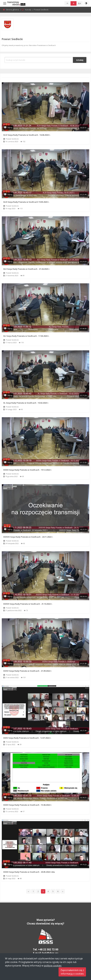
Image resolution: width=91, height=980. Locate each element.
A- (68, 3)
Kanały (28, 10)
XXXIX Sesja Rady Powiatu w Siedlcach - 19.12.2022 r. (28, 470)
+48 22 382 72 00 (48, 949)
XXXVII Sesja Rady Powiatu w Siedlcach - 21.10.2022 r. (28, 604)
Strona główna (13, 10)
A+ (80, 3)
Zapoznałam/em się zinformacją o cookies (72, 972)
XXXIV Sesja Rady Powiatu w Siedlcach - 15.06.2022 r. (28, 805)
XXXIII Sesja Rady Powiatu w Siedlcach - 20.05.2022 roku (29, 872)
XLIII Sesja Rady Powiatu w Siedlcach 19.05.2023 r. (26, 202)
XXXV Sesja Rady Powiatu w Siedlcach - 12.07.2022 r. (27, 738)
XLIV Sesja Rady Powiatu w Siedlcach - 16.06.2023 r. (27, 135)
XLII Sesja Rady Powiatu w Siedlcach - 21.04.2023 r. (27, 269)
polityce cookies (53, 966)
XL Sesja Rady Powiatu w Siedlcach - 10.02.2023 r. (26, 403)
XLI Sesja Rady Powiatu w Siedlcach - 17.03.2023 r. (26, 336)
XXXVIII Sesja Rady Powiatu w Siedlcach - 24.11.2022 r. (28, 537)
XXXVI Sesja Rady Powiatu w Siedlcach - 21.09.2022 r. (28, 671)
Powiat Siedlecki (12, 139)
